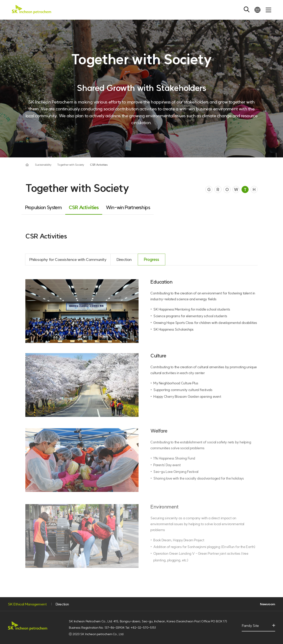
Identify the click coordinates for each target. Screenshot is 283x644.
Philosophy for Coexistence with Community (68, 263)
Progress (152, 263)
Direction (124, 263)
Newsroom (268, 604)
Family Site (252, 628)
